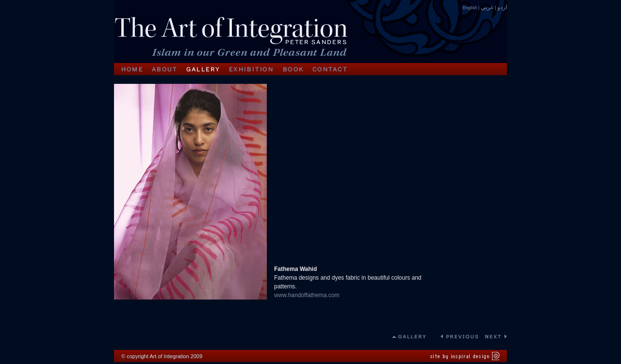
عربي (487, 7)
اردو (502, 7)
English (470, 8)
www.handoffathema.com (307, 295)
